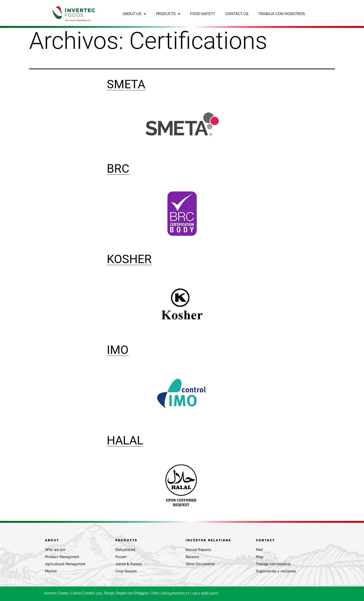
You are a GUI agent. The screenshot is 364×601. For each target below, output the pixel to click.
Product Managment (62, 557)
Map (260, 557)
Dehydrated (125, 550)
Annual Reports (198, 550)
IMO (118, 350)
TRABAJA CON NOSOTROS (282, 14)
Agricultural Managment (65, 564)
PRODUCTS (168, 14)
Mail (259, 550)
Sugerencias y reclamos (276, 571)
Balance (192, 557)
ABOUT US (134, 14)
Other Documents (200, 564)
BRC (118, 169)
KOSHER (129, 259)
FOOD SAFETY (203, 14)
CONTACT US (237, 14)
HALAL (125, 440)
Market (51, 571)
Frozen (121, 557)
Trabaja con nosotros (273, 564)
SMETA (126, 84)
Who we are (55, 550)
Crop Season (126, 571)
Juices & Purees (129, 564)
